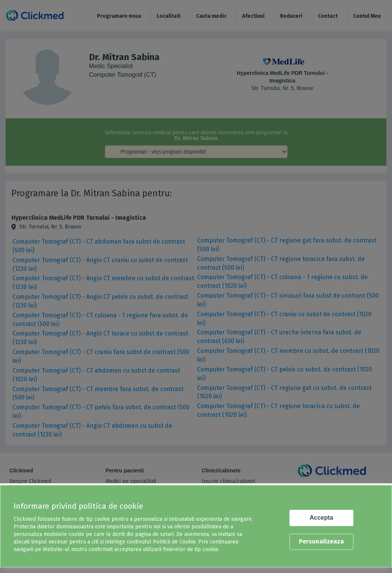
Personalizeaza (321, 541)
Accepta (321, 518)
